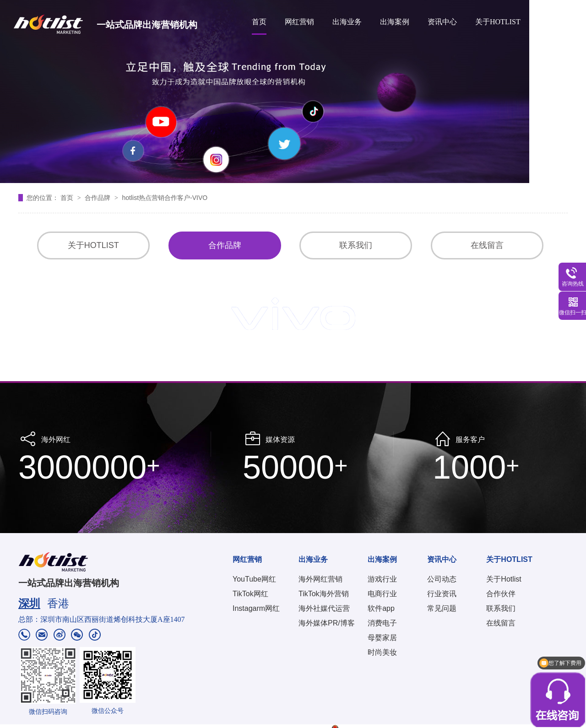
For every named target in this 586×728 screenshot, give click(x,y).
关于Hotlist (504, 579)
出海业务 (347, 22)
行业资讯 (442, 594)
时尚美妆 (382, 652)
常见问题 (442, 608)
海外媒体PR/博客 (327, 623)
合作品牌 (98, 198)
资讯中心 (442, 22)
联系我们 (356, 245)
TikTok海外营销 (324, 594)
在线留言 (487, 245)
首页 (259, 22)
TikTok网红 (250, 594)
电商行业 (382, 594)
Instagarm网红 (256, 608)
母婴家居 (382, 638)
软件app (381, 608)
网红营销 (299, 22)
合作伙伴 (501, 594)
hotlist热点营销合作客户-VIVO (165, 198)
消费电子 (382, 623)
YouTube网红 (254, 579)
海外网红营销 (320, 579)
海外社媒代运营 (324, 608)
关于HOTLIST (498, 22)
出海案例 (395, 22)
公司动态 (442, 579)
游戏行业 (382, 579)
